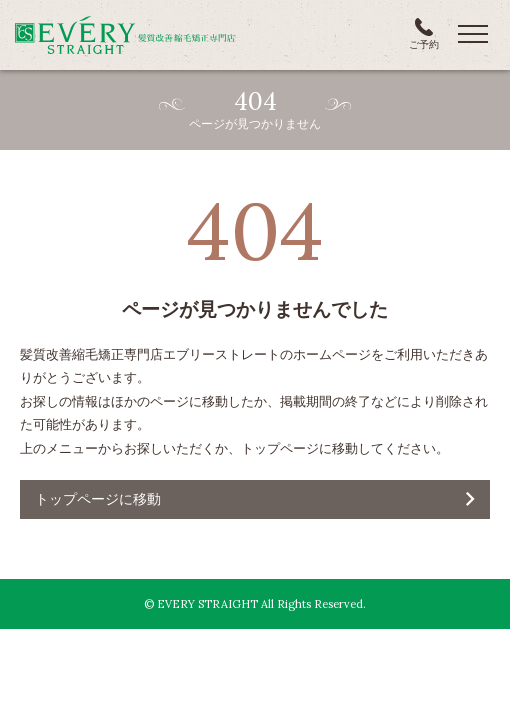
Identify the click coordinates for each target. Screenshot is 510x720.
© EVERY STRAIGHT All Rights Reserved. (255, 604)
